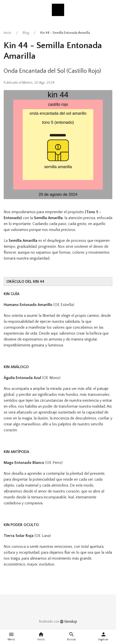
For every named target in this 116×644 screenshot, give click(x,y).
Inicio (7, 33)
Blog (26, 33)
